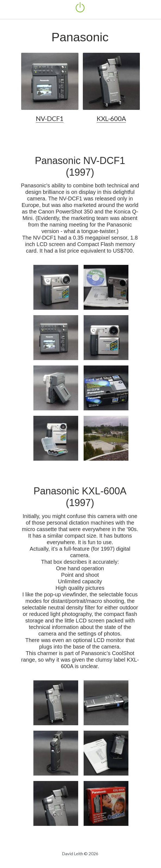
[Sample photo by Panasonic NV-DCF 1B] (106, 439)
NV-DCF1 (50, 119)
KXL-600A (112, 119)
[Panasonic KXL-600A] (56, 703)
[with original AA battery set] (56, 439)
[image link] (50, 81)
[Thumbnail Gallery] (56, 288)
